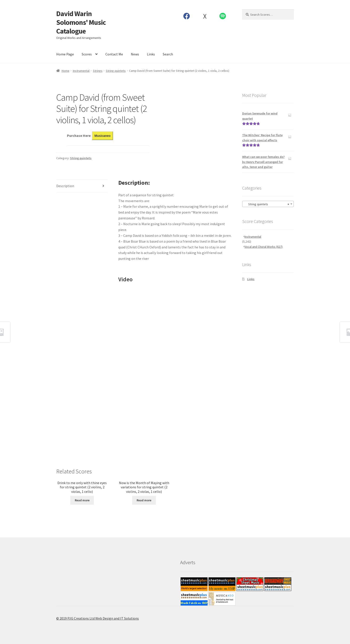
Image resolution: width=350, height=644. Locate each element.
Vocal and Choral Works (264, 247)
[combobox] (268, 204)
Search (168, 54)
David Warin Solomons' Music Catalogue (81, 22)
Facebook (187, 16)
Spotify (223, 16)
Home (66, 71)
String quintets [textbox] (267, 204)
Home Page (65, 54)
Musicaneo (102, 136)
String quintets (116, 71)
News (135, 54)
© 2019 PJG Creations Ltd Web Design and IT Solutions (98, 618)
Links (151, 54)
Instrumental (81, 71)
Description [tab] (65, 186)
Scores (87, 54)
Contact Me (114, 54)
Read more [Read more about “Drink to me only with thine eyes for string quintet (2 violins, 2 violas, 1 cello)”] (82, 500)
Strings (98, 71)
